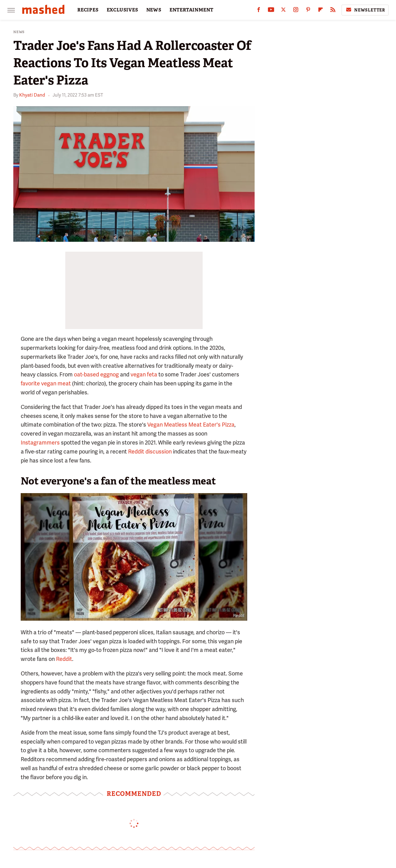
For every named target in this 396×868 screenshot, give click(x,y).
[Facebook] (259, 11)
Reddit (246, 237)
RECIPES (88, 10)
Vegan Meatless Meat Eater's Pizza (191, 425)
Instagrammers (40, 443)
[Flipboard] (321, 11)
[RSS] (333, 11)
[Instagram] (296, 11)
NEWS (154, 10)
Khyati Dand (32, 95)
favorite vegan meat (46, 383)
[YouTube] (271, 11)
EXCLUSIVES (123, 10)
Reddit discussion (150, 451)
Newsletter (365, 10)
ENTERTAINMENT (192, 10)
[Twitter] (283, 11)
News (19, 32)
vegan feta (144, 374)
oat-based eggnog (96, 374)
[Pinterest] (308, 11)
